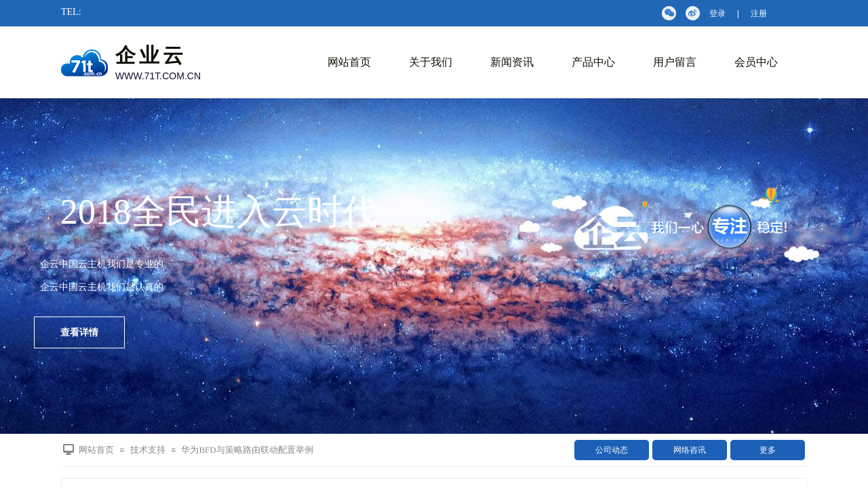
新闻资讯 (512, 62)
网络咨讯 (690, 450)
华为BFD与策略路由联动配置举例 (247, 450)
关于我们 (431, 62)
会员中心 (756, 62)
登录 (717, 14)
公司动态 (612, 450)
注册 (759, 14)
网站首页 (349, 62)
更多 (768, 450)
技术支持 (148, 450)
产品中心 (593, 62)
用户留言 (675, 62)
